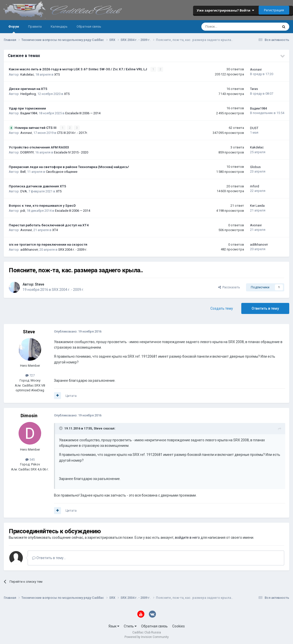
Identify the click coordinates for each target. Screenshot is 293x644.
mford (255, 186)
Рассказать (229, 287)
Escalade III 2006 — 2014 (83, 113)
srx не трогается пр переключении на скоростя (48, 244)
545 (30, 459)
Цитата (71, 395)
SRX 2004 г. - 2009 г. (73, 249)
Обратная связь (89, 26)
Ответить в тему (265, 308)
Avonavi (256, 69)
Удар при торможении (27, 108)
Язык (114, 626)
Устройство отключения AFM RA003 (39, 147)
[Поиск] (226, 27)
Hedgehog (28, 94)
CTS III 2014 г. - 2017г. (72, 133)
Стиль (130, 626)
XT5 (57, 74)
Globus (255, 167)
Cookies (179, 626)
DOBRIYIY (27, 152)
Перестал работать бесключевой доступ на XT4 (49, 225)
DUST (254, 128)
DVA (24, 191)
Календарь (59, 26)
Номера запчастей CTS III (36, 128)
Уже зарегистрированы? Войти (225, 10)
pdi (23, 210)
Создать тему (222, 308)
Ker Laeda (257, 206)
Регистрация (274, 10)
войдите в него (187, 538)
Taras (254, 89)
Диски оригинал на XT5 (28, 89)
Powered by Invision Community (147, 637)
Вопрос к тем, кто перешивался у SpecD (42, 205)
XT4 (55, 230)
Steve (40, 284)
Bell (23, 172)
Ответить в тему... (49, 558)
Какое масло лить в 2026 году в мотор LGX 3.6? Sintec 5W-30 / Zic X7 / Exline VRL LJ (78, 69)
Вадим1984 (29, 113)
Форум (14, 29)
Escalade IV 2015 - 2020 (71, 152)
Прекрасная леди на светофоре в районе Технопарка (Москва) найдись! (69, 167)
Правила (35, 26)
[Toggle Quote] (61, 428)
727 (30, 375)
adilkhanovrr (29, 249)
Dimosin (29, 415)
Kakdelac (27, 74)
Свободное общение (62, 172)
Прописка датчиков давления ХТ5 (37, 186)
